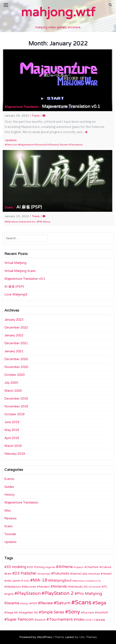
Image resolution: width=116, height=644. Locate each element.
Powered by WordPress (36, 637)
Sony (47, 222)
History (9, 495)
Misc (8, 511)
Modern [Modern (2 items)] (44, 587)
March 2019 (13, 446)
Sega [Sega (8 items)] (101, 603)
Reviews (10, 518)
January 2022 (14, 335)
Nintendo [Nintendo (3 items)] (60, 587)
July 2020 (11, 383)
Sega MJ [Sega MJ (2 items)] (12, 612)
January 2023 (14, 320)
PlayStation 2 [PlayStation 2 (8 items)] (59, 593)
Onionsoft (42, 145)
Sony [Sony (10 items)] (74, 612)
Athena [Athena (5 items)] (66, 567)
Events (9, 479)
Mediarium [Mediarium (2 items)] (14, 587)
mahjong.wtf (58, 12)
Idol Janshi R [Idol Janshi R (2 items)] (15, 581)
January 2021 (14, 351)
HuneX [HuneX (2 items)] (107, 574)
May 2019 (12, 430)
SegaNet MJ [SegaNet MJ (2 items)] (29, 612)
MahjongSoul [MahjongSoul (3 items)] (61, 581)
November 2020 (16, 367)
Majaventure (26, 145)
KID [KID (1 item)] (27, 581)
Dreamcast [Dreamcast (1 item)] (45, 574)
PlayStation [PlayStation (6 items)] (29, 593)
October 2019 (14, 414)
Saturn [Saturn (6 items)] (63, 603)
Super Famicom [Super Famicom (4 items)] (20, 619)
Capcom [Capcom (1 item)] (79, 567)
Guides (9, 487)
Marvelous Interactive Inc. (21, 222)
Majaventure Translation (22, 107)
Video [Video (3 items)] (80, 620)
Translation (76, 145)
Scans (9, 207)
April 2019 (12, 438)
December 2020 (16, 359)
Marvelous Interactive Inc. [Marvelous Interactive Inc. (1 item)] (88, 581)
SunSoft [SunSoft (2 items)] (102, 612)
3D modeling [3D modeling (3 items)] (16, 567)
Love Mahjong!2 (16, 294)
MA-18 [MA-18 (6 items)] (40, 580)
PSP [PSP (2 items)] (34, 603)
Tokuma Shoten (59, 145)
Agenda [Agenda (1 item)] (51, 567)
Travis (36, 116)
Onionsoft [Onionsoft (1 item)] (95, 587)
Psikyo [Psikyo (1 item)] (25, 604)
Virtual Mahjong (15, 263)
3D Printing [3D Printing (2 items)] (37, 567)
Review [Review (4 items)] (47, 603)
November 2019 (16, 406)
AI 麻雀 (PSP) (29, 207)
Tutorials (10, 534)
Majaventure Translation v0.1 (71, 107)
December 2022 (16, 327)
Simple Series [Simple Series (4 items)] (53, 612)
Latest (70, 637)
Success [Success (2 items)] (88, 612)
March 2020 (13, 391)
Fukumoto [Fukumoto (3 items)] (61, 574)
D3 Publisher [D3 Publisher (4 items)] (25, 573)
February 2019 (15, 454)
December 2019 (16, 399)
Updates (11, 140)
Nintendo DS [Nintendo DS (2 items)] (79, 587)
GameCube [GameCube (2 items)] (80, 574)
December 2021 (16, 343)
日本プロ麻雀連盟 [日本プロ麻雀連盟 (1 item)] (96, 620)
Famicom (12, 145)
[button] (110, 5)
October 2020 (14, 375)
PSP (40, 222)
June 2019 (12, 422)
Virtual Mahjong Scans (20, 271)
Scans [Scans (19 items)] (83, 602)
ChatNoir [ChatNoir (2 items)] (92, 567)
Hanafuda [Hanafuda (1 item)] (95, 574)
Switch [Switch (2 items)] (41, 620)
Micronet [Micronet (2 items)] (30, 587)
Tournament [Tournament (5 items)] (61, 619)
